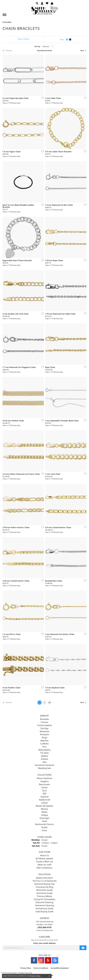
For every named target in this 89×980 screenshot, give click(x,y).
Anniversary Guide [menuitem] (44, 908)
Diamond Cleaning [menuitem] (44, 902)
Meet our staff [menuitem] (44, 865)
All (49, 702)
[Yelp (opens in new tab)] (48, 960)
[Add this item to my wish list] (42, 98)
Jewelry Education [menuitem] (44, 878)
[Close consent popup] (50, 976)
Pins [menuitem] (44, 747)
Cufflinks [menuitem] (44, 744)
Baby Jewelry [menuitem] (45, 750)
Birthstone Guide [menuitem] (44, 890)
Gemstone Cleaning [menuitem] (44, 905)
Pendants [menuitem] (45, 734)
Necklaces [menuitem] (45, 731)
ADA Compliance (44, 868)
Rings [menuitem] (44, 738)
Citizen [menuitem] (45, 787)
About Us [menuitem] (45, 855)
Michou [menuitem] (44, 809)
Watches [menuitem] (44, 741)
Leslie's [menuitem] (45, 803)
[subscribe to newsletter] (83, 948)
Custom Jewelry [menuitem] (44, 725)
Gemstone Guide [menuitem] (44, 893)
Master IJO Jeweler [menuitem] (44, 806)
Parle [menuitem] (44, 821)
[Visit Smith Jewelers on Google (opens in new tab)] (55, 960)
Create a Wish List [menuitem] (44, 862)
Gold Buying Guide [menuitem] (44, 912)
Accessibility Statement (60, 968)
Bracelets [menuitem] (45, 719)
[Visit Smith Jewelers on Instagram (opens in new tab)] (41, 960)
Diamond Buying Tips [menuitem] (44, 884)
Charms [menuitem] (44, 722)
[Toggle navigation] (4, 15)
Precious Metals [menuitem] (44, 896)
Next (82, 51)
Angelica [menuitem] (44, 781)
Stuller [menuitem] (44, 827)
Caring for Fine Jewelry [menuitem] (45, 899)
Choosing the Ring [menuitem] (44, 887)
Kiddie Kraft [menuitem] (44, 800)
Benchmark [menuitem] (44, 784)
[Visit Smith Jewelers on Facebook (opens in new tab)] (34, 960)
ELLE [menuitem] (45, 791)
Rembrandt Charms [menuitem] (45, 824)
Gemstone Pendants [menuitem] (45, 765)
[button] (37, 3)
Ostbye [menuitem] (45, 815)
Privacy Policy (26, 968)
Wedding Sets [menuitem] (45, 768)
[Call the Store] (45, 927)
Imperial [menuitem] (44, 797)
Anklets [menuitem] (44, 759)
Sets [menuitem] (44, 762)
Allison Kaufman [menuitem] (44, 778)
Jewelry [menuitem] (44, 756)
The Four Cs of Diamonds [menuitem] (45, 881)
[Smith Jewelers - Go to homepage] (44, 11)
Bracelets (8, 22)
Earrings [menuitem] (45, 728)
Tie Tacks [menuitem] (45, 753)
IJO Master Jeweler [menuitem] (44, 859)
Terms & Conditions (41, 968)
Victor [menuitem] (44, 830)
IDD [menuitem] (45, 794)
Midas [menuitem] (44, 812)
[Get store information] (44, 930)
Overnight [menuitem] (44, 818)
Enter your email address (45, 943)
